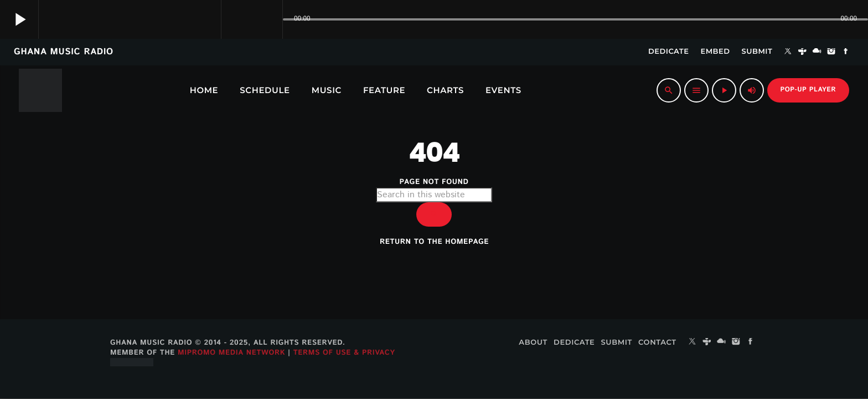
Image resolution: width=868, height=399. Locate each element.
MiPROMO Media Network (231, 353)
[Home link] (40, 90)
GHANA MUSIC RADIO (64, 52)
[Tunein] (803, 52)
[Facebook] (846, 52)
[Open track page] (271, 19)
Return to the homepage (434, 242)
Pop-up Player (808, 90)
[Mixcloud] (817, 52)
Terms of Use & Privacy (344, 353)
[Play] (724, 90)
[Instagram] (831, 52)
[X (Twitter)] (788, 52)
